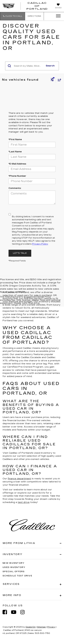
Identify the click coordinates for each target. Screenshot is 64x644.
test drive (24, 502)
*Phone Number (17, 176)
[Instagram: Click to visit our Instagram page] (24, 612)
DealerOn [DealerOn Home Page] (31, 627)
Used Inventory (14, 567)
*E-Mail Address (17, 164)
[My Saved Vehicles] (58, 6)
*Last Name (15, 152)
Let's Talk (20, 253)
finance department (19, 479)
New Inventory (13, 563)
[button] (13, 16)
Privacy (51, 627)
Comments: (15, 188)
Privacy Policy (40, 244)
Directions (34, 16)
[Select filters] (52, 80)
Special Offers (14, 572)
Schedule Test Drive (17, 576)
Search (50, 66)
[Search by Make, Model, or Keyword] (28, 66)
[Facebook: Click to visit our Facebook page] (6, 612)
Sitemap (41, 627)
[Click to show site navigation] (57, 16)
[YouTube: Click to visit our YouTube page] (15, 612)
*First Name (15, 139)
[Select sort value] (59, 80)
